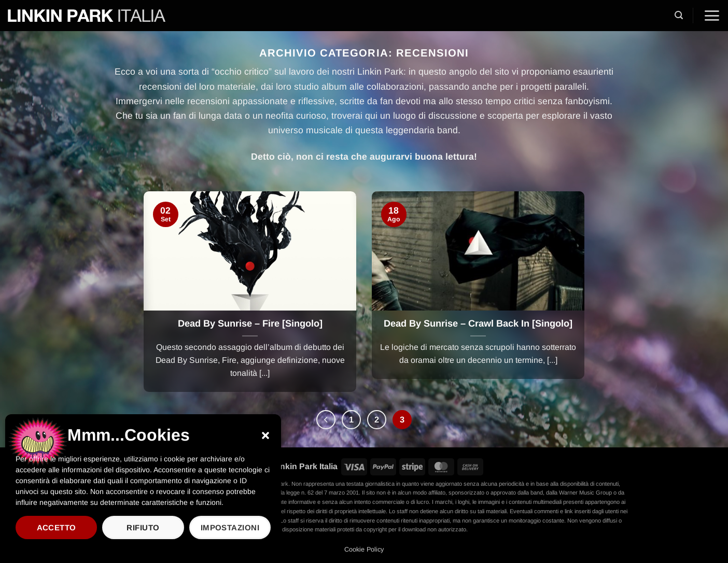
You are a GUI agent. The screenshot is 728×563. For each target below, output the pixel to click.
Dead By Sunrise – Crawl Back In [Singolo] (478, 323)
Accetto (57, 527)
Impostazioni (230, 527)
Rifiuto (143, 527)
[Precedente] (326, 420)
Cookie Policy (364, 550)
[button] (265, 435)
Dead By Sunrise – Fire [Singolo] (250, 323)
